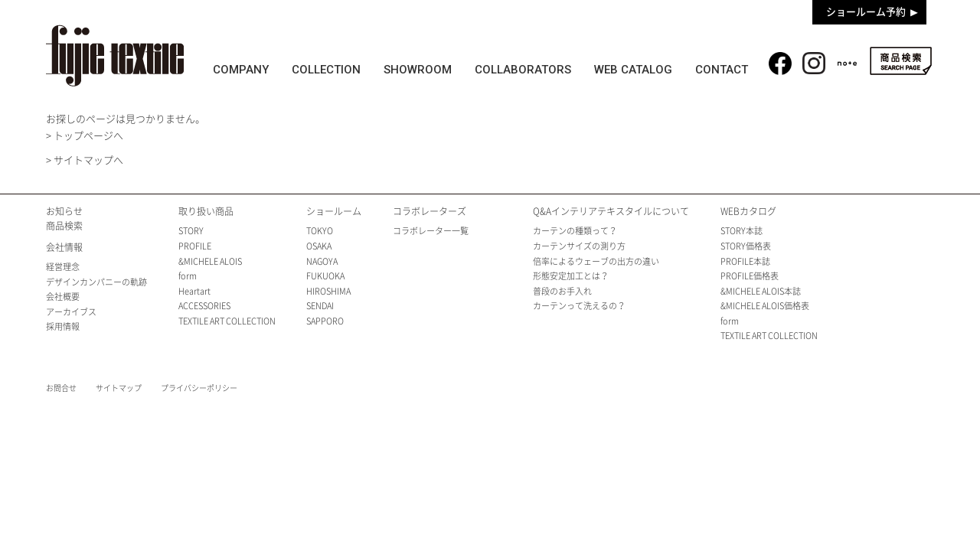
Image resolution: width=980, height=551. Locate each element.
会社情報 (64, 247)
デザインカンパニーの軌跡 (96, 282)
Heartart (194, 291)
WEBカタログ (748, 211)
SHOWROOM (418, 70)
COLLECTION (326, 70)
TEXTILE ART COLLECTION (227, 321)
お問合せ (61, 388)
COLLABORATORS (524, 70)
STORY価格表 (746, 246)
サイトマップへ (88, 160)
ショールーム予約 (866, 12)
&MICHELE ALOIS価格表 (765, 306)
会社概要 (63, 297)
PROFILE (195, 246)
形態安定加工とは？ (571, 276)
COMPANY (241, 70)
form (188, 276)
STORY (191, 231)
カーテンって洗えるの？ (579, 306)
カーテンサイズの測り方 (579, 246)
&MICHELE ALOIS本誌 (761, 291)
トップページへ (88, 136)
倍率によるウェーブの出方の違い (596, 261)
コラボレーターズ (430, 211)
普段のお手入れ (562, 291)
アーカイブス (71, 312)
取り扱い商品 (206, 211)
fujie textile (115, 55)
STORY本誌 (742, 231)
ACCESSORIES (204, 306)
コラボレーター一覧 (431, 231)
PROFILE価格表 (750, 276)
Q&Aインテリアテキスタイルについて (611, 211)
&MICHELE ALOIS (210, 261)
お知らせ (64, 211)
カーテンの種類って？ (575, 231)
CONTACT (722, 70)
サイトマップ (119, 388)
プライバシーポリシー (199, 388)
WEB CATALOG (634, 70)
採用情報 (63, 326)
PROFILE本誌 (745, 261)
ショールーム (334, 211)
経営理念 (63, 267)
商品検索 (901, 61)
